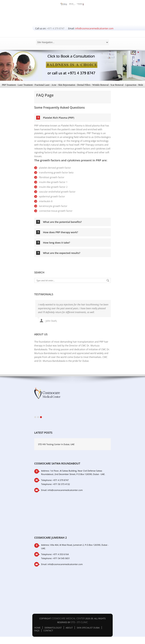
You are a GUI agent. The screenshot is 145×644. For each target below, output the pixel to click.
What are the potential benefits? (62, 222)
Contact (48, 632)
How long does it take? (57, 243)
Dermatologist (53, 629)
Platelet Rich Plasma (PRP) (59, 118)
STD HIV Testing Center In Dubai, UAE (56, 446)
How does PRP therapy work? (61, 232)
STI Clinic (82, 624)
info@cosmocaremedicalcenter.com (94, 28)
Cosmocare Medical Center (68, 620)
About (69, 629)
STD (73, 624)
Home (37, 629)
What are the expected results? (62, 253)
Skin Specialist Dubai (88, 629)
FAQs (37, 632)
